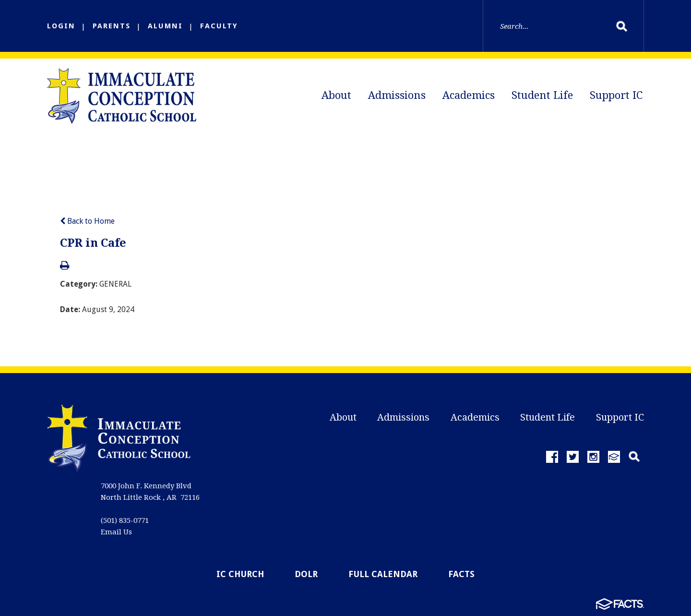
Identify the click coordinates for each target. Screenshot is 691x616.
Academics (469, 95)
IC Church (240, 574)
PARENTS (112, 26)
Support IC (616, 95)
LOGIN (61, 26)
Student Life (542, 95)
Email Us (116, 532)
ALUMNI (165, 26)
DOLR (306, 574)
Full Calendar (383, 574)
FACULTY (219, 26)
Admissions (397, 95)
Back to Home (87, 221)
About (336, 95)
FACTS (461, 574)
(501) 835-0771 (125, 520)
